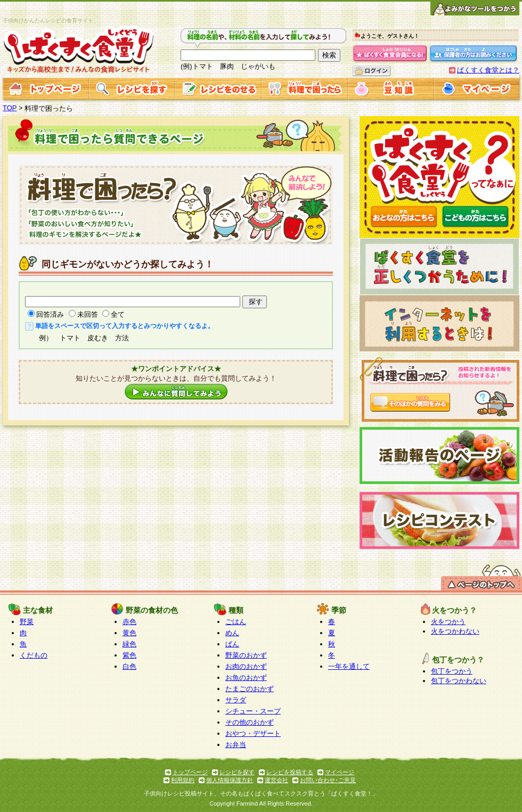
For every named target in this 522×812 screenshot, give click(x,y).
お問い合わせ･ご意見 (328, 780)
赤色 (129, 622)
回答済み (50, 314)
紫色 (129, 655)
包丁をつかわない (459, 681)
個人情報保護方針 (230, 780)
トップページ (190, 772)
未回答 (88, 314)
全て (118, 314)
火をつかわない (455, 631)
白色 (129, 666)
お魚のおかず (246, 678)
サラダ (236, 700)
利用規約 (183, 780)
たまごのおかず (250, 689)
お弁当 (236, 745)
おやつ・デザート (253, 733)
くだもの (34, 655)
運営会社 (276, 780)
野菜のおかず (246, 655)
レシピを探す (237, 772)
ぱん (232, 644)
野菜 (27, 622)
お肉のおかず (246, 666)
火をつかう (448, 622)
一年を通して (349, 666)
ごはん (236, 622)
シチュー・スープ (253, 711)
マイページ (340, 772)
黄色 (129, 633)
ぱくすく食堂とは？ (488, 70)
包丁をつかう (452, 671)
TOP (10, 108)
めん (232, 633)
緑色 (129, 644)
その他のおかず (250, 722)
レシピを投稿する (290, 772)
